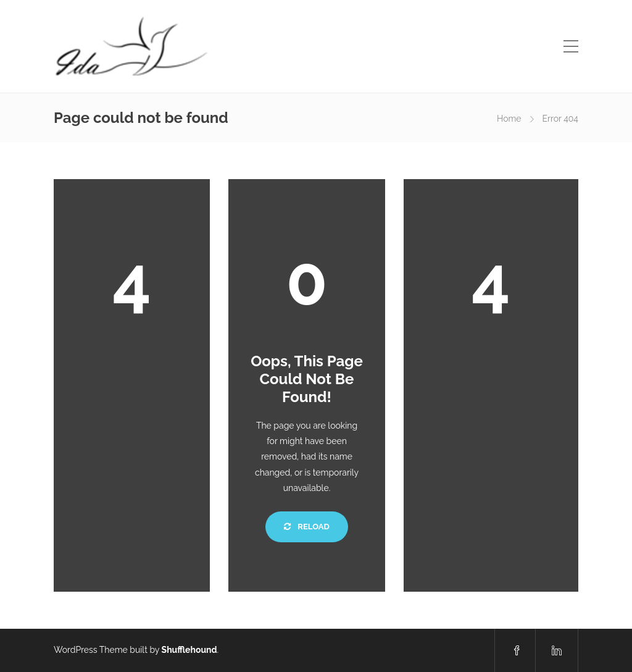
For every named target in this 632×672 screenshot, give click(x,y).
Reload (306, 527)
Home (509, 119)
